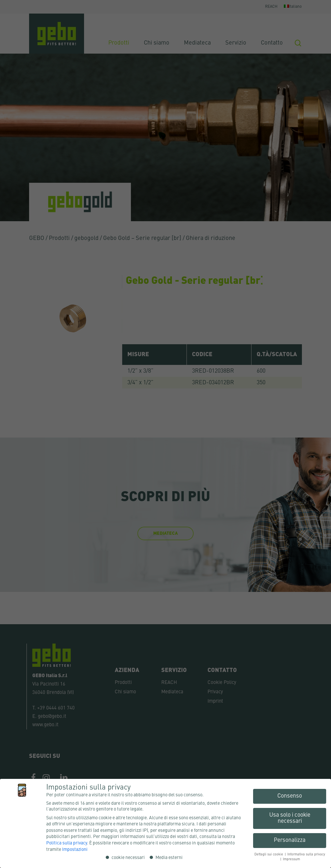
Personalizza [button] (290, 840)
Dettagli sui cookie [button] (269, 854)
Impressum (291, 859)
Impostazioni (75, 850)
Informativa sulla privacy (306, 854)
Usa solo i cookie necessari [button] (290, 818)
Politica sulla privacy (67, 843)
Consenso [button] (290, 796)
